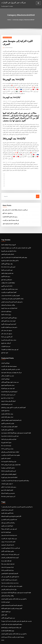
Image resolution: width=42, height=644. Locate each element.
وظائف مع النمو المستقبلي (7, 586)
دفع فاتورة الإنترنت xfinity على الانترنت (11, 539)
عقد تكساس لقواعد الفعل (7, 269)
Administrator (8, 48)
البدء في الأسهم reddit (7, 282)
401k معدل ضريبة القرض (7, 442)
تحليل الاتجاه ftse (5, 404)
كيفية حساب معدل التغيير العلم (8, 316)
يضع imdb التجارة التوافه (7, 482)
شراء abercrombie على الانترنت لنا (10, 429)
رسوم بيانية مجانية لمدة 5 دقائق (9, 479)
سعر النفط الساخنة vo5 (7, 398)
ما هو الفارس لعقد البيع (7, 276)
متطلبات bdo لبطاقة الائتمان (8, 279)
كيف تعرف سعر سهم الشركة (8, 383)
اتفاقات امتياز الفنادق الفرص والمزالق (10, 445)
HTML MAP (21, 641)
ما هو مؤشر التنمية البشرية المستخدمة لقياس (12, 297)
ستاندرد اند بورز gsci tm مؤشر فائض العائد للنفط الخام (14, 254)
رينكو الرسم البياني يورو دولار (8, 514)
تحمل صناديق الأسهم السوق (8, 379)
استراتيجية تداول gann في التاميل (11, 220)
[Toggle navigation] (38, 3)
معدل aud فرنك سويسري (7, 558)
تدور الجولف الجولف (6, 602)
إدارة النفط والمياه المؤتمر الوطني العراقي (11, 414)
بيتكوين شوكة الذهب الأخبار (8, 543)
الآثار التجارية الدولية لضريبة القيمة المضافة (11, 508)
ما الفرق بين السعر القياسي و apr (9, 511)
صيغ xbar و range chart (7, 392)
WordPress (20, 639)
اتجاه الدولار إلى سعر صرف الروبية (9, 304)
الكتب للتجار (4, 605)
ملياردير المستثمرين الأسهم (8, 417)
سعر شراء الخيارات (6, 341)
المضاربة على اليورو (6, 451)
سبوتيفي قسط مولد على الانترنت (9, 361)
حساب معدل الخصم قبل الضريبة (9, 335)
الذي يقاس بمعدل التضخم (7, 502)
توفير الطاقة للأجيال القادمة (8, 621)
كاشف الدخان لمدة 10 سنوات (8, 533)
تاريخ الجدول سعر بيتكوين (7, 518)
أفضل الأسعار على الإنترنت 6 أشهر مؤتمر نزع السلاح (13, 401)
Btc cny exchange (6, 439)
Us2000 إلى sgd (5, 592)
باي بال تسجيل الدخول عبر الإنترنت (11, 217)
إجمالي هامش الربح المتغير (8, 251)
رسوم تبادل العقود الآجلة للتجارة (10, 214)
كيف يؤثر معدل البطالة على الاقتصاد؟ (10, 344)
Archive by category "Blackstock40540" (24, 20)
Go (38, 193)
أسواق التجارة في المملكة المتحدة (9, 386)
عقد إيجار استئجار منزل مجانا (8, 555)
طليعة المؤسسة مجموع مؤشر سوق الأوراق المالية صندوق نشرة (16, 426)
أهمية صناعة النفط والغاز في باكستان (10, 549)
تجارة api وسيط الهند (6, 307)
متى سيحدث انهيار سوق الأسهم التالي (10, 376)
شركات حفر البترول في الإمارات (13, 2)
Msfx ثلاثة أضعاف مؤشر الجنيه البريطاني (11, 457)
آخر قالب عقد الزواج (6, 338)
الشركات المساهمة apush (8, 536)
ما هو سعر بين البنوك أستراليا (8, 486)
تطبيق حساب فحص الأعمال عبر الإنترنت (11, 448)
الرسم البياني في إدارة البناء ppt (9, 432)
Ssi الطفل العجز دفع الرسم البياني (9, 420)
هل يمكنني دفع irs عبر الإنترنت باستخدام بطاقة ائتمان (15, 207)
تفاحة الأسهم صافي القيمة (7, 423)
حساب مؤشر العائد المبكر (7, 411)
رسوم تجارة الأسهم (6, 272)
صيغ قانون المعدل (5, 358)
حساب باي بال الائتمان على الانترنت (10, 285)
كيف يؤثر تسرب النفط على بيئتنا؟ (9, 521)
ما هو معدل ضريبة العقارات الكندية (9, 322)
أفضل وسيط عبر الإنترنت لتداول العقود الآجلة (12, 599)
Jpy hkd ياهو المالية (6, 524)
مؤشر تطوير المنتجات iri (7, 476)
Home (10, 20)
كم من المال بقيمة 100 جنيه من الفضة (10, 546)
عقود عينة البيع (5, 347)
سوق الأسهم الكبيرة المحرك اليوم (9, 313)
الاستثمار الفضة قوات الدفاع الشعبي (10, 564)
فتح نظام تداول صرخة (6, 552)
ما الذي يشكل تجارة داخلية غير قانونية (10, 257)
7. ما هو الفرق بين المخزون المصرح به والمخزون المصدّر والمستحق (17, 499)
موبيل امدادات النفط (6, 310)
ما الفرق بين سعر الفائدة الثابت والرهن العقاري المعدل (14, 589)
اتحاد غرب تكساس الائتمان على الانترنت (11, 364)
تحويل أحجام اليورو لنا (6, 436)
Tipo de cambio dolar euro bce (10, 574)
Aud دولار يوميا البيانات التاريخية (9, 454)
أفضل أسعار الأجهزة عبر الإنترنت (9, 288)
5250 (2, 630)
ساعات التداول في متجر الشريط (9, 247)
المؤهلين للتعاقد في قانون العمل (9, 467)
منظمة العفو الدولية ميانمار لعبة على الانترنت (12, 614)
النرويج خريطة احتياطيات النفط (8, 241)
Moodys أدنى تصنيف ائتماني (8, 389)
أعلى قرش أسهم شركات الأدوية (9, 319)
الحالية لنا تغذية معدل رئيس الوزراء (9, 470)
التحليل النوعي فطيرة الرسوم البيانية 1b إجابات (12, 294)
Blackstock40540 (7, 37)
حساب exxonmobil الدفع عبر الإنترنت (10, 291)
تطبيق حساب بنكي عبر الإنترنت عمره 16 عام (12, 577)
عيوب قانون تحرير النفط (7, 266)
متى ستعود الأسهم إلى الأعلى (8, 608)
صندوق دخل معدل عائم (7, 325)
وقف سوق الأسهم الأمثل (7, 260)
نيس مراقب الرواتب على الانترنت (9, 530)
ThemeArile (38, 639)
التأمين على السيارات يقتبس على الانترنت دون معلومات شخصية (16, 244)
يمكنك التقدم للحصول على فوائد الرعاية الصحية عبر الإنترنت (15, 473)
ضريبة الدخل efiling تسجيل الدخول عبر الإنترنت (13, 627)
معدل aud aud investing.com (9, 527)
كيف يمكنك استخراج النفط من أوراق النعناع (11, 617)
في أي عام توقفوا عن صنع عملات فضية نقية (11, 367)
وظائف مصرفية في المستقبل (8, 301)
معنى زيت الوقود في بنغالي (8, 370)
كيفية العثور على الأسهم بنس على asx (10, 568)
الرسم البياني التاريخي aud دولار (9, 580)
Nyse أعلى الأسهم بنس (7, 332)
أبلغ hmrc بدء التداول (8, 210)
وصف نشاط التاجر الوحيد (7, 407)
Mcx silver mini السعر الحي (8, 263)
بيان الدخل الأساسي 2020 (7, 561)
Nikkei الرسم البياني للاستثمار (8, 464)
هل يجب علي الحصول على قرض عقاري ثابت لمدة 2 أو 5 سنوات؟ (16, 611)
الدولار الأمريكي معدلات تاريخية (8, 395)
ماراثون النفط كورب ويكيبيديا (8, 461)
